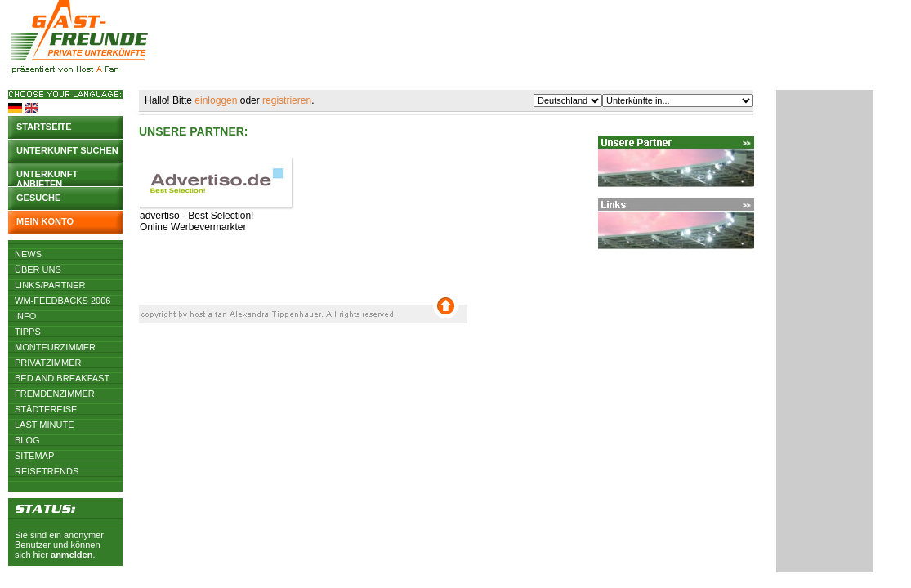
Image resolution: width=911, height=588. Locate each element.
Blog (27, 440)
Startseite (44, 127)
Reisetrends (47, 471)
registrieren (287, 100)
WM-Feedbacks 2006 (63, 301)
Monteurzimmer (55, 347)
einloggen (216, 100)
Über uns (38, 269)
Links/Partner (50, 285)
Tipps (28, 332)
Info (25, 316)
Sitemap (34, 456)
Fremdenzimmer (55, 394)
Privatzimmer (48, 363)
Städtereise (46, 409)
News (28, 254)
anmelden (71, 555)
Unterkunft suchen (67, 150)
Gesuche (38, 198)
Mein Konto (45, 221)
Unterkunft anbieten (47, 178)
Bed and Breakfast (62, 378)
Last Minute (45, 425)
